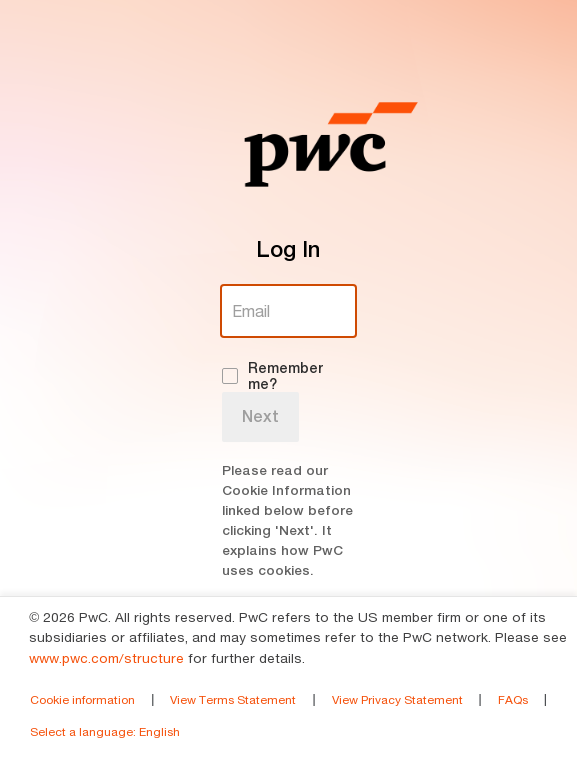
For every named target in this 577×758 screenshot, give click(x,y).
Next (260, 416)
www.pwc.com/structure (106, 658)
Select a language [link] (105, 731)
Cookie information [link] (82, 699)
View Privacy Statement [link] (397, 699)
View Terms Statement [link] (233, 699)
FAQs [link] (513, 699)
